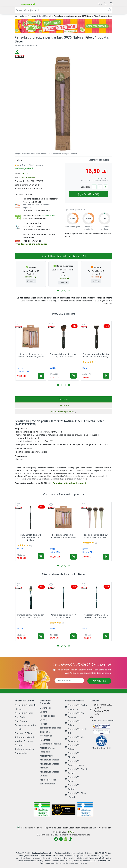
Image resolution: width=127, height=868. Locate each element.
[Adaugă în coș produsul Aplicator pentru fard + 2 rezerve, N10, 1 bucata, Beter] (106, 636)
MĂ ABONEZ (99, 681)
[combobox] (63, 10)
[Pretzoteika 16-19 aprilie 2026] (63, 26)
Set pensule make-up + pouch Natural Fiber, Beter (31, 355)
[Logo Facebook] (56, 839)
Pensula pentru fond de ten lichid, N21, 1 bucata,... (31, 616)
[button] (58, 291)
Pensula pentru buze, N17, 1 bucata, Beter (63, 616)
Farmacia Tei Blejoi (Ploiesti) (76, 795)
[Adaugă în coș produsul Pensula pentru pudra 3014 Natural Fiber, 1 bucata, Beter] (106, 557)
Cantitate (85, 187)
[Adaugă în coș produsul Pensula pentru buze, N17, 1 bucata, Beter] (73, 636)
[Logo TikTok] (70, 839)
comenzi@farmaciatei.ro (102, 720)
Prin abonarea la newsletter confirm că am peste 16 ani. (84, 670)
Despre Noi (45, 708)
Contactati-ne (21, 753)
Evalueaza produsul (24, 168)
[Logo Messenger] (61, 839)
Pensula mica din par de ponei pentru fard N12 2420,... (31, 537)
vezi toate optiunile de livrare (31, 244)
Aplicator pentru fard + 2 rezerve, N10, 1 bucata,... (96, 616)
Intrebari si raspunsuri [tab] (63, 411)
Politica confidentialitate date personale (50, 728)
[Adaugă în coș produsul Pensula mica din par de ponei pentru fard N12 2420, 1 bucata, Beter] (41, 556)
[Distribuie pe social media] (17, 51)
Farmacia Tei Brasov (73, 779)
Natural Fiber (29, 177)
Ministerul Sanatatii (49, 760)
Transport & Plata (23, 733)
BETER (25, 174)
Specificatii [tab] (63, 405)
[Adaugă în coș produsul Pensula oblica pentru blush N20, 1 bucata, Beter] (73, 376)
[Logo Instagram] (66, 839)
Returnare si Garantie (25, 737)
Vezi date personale (88, 673)
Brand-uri (19, 745)
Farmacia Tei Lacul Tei (76, 731)
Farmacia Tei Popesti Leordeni (75, 763)
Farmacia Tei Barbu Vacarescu (76, 707)
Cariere (43, 712)
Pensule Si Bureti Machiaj (40, 16)
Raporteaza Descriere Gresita (69, 483)
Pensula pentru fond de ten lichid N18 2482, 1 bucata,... (96, 355)
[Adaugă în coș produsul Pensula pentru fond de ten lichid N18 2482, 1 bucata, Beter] (106, 376)
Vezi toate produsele (99, 160)
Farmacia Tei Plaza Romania (76, 715)
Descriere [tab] (64, 399)
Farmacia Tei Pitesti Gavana (76, 771)
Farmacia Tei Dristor (73, 723)
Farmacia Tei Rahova (73, 747)
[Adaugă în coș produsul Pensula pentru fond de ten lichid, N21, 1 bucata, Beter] (41, 636)
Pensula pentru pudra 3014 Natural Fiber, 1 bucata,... (96, 536)
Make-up (23, 16)
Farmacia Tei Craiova (73, 787)
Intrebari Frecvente (24, 741)
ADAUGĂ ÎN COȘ (88, 194)
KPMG (71, 832)
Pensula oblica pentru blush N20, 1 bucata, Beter (63, 355)
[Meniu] (17, 4)
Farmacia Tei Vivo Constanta (75, 739)
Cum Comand (21, 721)
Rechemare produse (25, 749)
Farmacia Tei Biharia (73, 755)
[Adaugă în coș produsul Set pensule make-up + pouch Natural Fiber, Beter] (41, 376)
